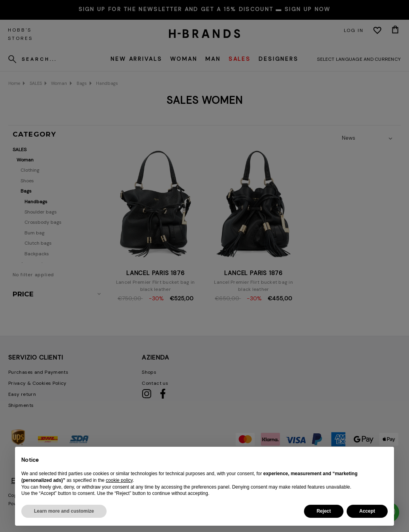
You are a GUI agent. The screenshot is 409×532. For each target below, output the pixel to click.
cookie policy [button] (119, 480)
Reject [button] (324, 511)
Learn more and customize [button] (64, 511)
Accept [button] (367, 511)
